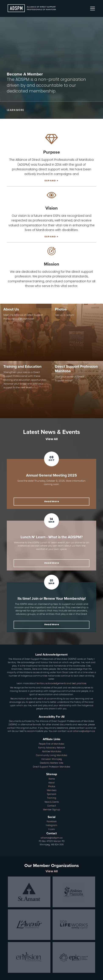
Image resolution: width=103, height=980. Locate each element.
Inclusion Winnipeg (52, 759)
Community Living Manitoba (52, 756)
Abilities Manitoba (52, 752)
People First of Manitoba (51, 744)
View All (52, 439)
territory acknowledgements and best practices (61, 684)
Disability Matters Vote (51, 763)
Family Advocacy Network (52, 748)
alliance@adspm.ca (84, 731)
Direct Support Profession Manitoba (51, 767)
